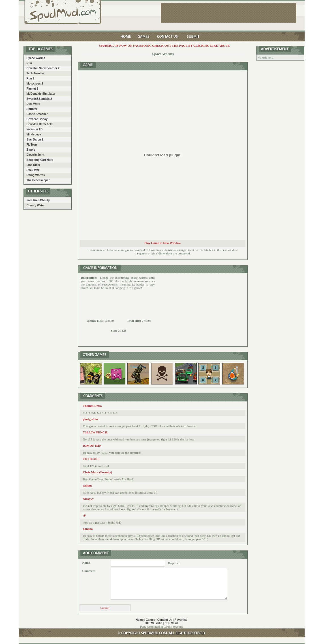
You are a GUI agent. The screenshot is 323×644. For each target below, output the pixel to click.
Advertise (181, 620)
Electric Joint (36, 155)
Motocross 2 (35, 84)
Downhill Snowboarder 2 (43, 68)
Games (150, 620)
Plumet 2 (33, 89)
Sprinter (32, 109)
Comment (89, 571)
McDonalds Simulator (41, 94)
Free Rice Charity (38, 200)
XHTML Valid (154, 623)
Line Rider (34, 165)
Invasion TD (35, 129)
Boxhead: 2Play (37, 119)
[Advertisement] (201, 310)
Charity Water (36, 205)
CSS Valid (171, 623)
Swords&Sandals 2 (39, 99)
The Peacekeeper (38, 180)
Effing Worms (36, 175)
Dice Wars (33, 104)
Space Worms (36, 58)
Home (140, 620)
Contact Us (165, 620)
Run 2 (31, 78)
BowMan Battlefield (40, 124)
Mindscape (34, 134)
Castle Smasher (37, 114)
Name (86, 563)
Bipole (31, 150)
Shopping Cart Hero (40, 160)
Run (29, 63)
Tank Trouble (35, 73)
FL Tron (32, 145)
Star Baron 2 (35, 140)
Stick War (33, 170)
